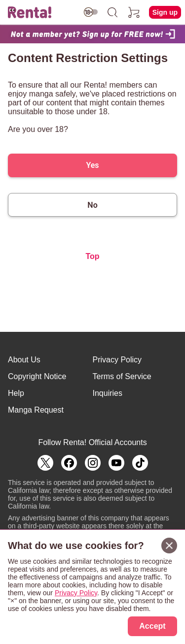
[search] (112, 12)
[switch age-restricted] (91, 12)
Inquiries (108, 393)
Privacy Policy (117, 360)
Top (92, 256)
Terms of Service (122, 376)
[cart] (134, 12)
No (92, 205)
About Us (24, 360)
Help (16, 393)
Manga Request (36, 410)
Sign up (165, 12)
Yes (92, 165)
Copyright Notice (37, 376)
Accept (152, 626)
